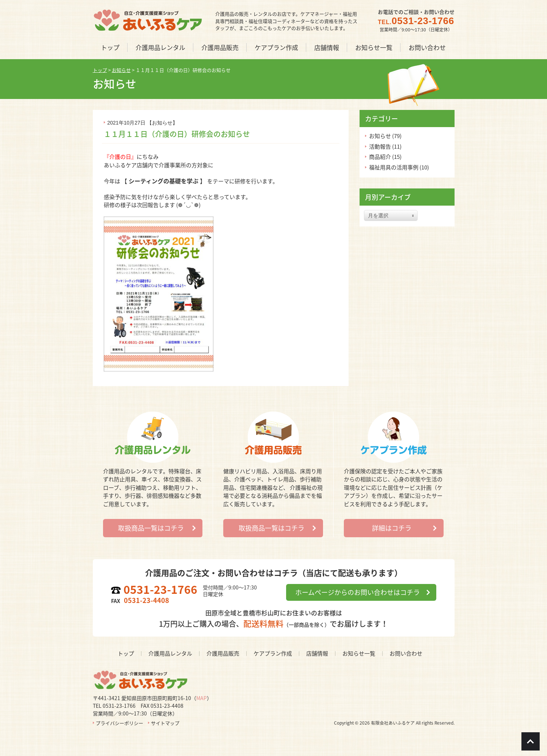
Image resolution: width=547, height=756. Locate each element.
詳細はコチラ (392, 528)
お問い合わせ (406, 653)
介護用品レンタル (170, 653)
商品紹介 (380, 157)
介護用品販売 (223, 653)
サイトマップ (165, 723)
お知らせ (162, 123)
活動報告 (380, 146)
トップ (126, 653)
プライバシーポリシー (119, 723)
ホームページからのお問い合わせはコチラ (358, 592)
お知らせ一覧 (359, 653)
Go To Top (531, 741)
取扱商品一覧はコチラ (151, 528)
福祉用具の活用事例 (394, 167)
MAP (202, 698)
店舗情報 (317, 653)
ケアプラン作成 (273, 653)
